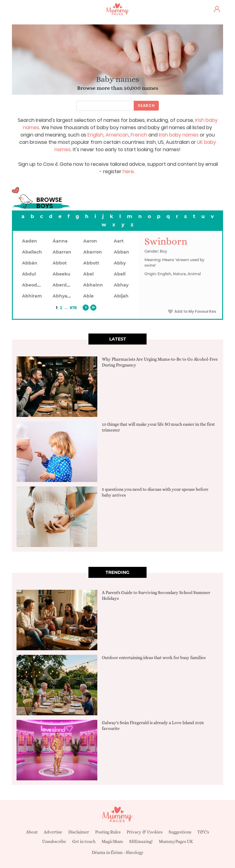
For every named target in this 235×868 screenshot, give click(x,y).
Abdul (29, 274)
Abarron (93, 252)
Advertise (53, 832)
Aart (119, 241)
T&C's (203, 832)
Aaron (90, 241)
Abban (121, 252)
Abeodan (32, 285)
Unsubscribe (54, 841)
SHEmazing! (141, 841)
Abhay (121, 285)
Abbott (91, 263)
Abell (120, 274)
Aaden (30, 241)
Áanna (60, 241)
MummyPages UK (176, 841)
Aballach (32, 252)
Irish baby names (179, 135)
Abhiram (32, 296)
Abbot (60, 263)
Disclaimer (79, 832)
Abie (88, 296)
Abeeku (62, 274)
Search (146, 106)
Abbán (30, 263)
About (32, 832)
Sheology (135, 852)
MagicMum (112, 841)
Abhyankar (65, 296)
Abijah (121, 296)
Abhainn (93, 285)
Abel (88, 274)
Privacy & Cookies (145, 832)
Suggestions (180, 832)
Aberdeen (64, 285)
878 (73, 308)
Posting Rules (108, 832)
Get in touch (84, 841)
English (95, 135)
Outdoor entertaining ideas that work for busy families (154, 658)
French (139, 135)
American (117, 135)
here (128, 171)
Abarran (62, 252)
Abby (120, 263)
